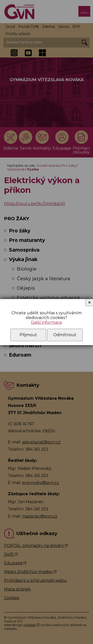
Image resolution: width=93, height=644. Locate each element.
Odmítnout (65, 335)
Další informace (46, 322)
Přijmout (28, 335)
